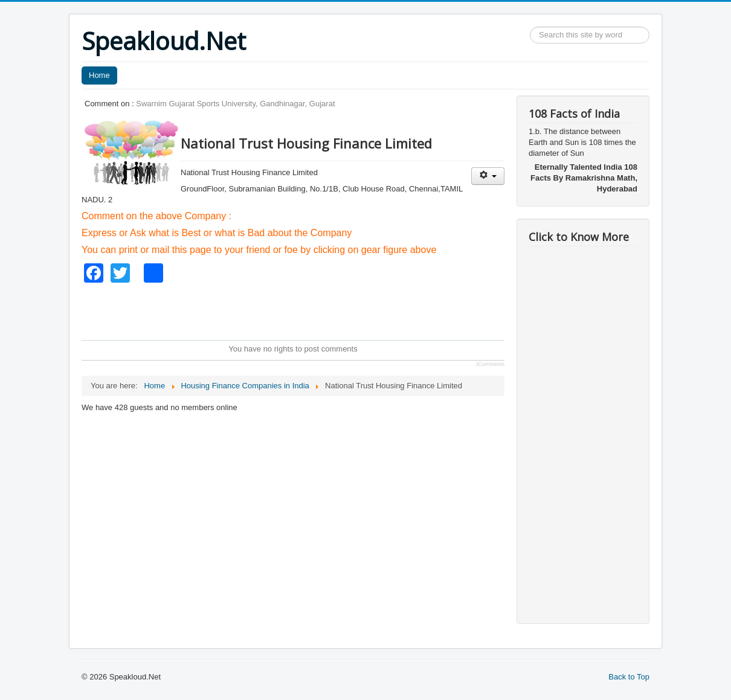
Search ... (530, 27)
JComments (490, 364)
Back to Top (629, 677)
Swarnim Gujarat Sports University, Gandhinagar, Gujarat (235, 104)
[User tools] (488, 176)
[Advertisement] (301, 310)
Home (99, 75)
